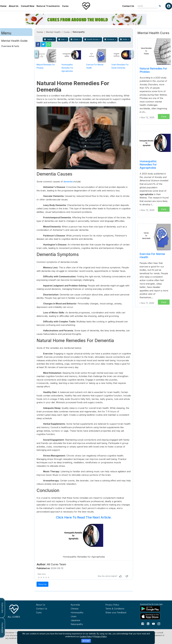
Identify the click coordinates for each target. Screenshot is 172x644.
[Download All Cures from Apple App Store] (152, 616)
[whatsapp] (49, 44)
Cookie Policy (86, 636)
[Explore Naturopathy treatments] (83, 624)
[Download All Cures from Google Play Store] (152, 609)
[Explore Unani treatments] (83, 616)
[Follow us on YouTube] (153, 623)
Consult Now (28, 6)
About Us (14, 6)
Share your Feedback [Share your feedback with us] (116, 612)
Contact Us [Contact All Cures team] (42, 609)
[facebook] (38, 44)
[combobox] (146, 6)
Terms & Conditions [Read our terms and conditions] (115, 609)
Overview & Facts (10, 46)
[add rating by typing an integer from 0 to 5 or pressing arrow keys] (44, 577)
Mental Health (53, 32)
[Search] (160, 6)
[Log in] (169, 6)
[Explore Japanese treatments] (83, 620)
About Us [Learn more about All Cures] (41, 605)
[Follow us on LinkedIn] (148, 623)
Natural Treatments (48, 6)
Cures (65, 6)
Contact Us (128, 6)
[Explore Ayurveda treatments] (83, 605)
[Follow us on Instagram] (159, 623)
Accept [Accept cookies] (86, 641)
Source (42, 584)
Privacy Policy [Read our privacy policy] (112, 605)
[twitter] (43, 44)
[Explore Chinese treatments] (83, 609)
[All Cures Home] (14, 611)
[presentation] (36, 54)
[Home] (86, 6)
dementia (68, 182)
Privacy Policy (100, 636)
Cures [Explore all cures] (39, 612)
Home (3, 6)
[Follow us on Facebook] (143, 623)
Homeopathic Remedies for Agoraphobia (67, 68)
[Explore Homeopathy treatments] (83, 612)
